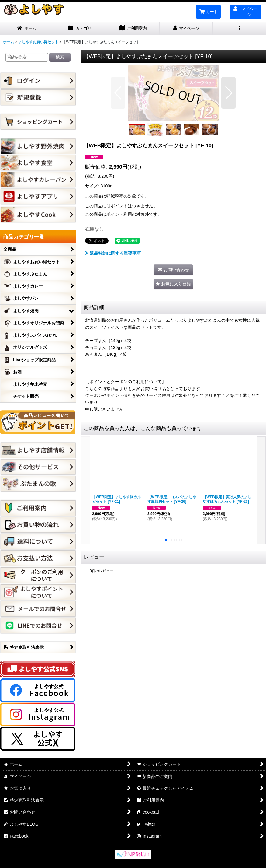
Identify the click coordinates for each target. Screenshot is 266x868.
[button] (239, 28)
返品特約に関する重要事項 (113, 253)
